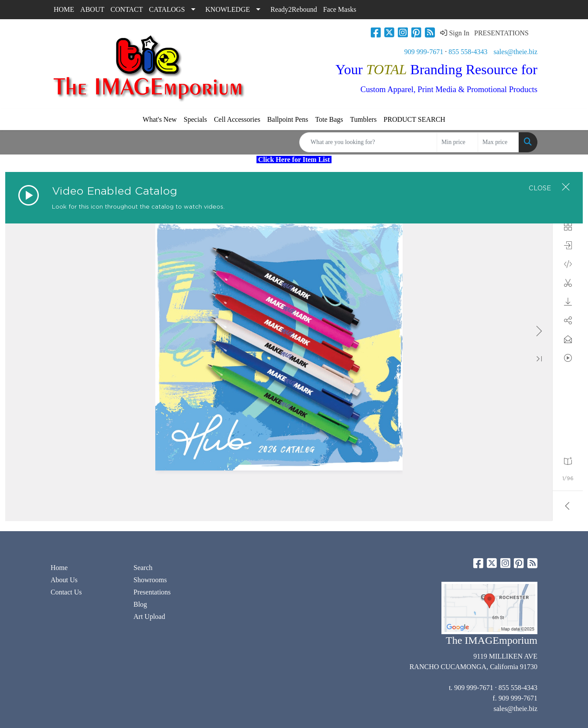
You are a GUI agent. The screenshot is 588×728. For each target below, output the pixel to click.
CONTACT (126, 9)
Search (143, 568)
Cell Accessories (237, 119)
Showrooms (150, 580)
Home (59, 568)
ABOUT (92, 9)
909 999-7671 (424, 52)
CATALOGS (167, 9)
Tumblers (364, 119)
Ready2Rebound (294, 9)
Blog (140, 604)
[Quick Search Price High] (498, 142)
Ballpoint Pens (288, 119)
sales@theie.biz (516, 52)
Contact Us (66, 592)
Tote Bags (329, 119)
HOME (64, 9)
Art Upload (149, 616)
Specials (195, 119)
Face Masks (340, 9)
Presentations (152, 592)
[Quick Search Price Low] (457, 142)
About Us (64, 580)
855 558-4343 (468, 52)
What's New (160, 119)
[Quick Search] (368, 142)
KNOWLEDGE (228, 9)
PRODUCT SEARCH (414, 119)
